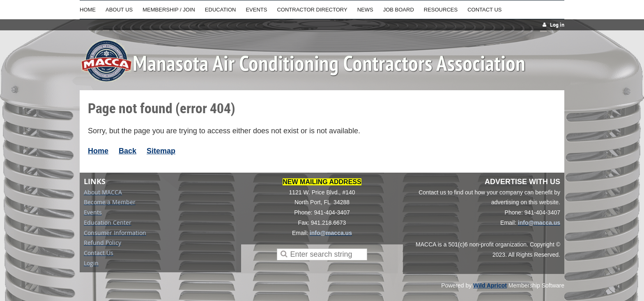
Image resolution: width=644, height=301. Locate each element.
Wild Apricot (490, 285)
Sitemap (161, 151)
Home (98, 151)
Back (128, 151)
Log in (557, 25)
